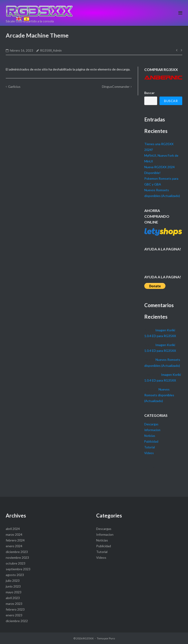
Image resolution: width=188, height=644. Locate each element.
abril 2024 (13, 529)
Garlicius (14, 87)
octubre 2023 (16, 563)
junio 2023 (13, 586)
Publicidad (151, 441)
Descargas (151, 424)
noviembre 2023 (17, 557)
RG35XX (88, 638)
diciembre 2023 (17, 552)
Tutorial (150, 447)
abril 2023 (13, 598)
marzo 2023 (14, 604)
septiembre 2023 (18, 569)
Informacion (152, 430)
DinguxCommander (116, 87)
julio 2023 (13, 581)
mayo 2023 (14, 592)
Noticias (150, 436)
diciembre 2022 (17, 621)
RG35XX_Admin (51, 50)
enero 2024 (14, 546)
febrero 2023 (15, 609)
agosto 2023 (15, 575)
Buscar (149, 93)
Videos (149, 453)
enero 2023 (14, 615)
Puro (112, 638)
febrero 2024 (15, 540)
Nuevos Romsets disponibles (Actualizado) (159, 395)
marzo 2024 (14, 534)
